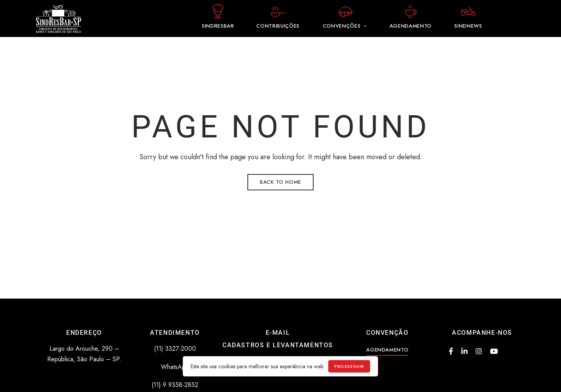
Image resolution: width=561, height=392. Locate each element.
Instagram (479, 351)
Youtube (494, 351)
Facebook (451, 351)
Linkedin (464, 351)
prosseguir (349, 366)
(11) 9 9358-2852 (175, 385)
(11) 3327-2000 (175, 349)
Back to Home (280, 182)
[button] (387, 350)
